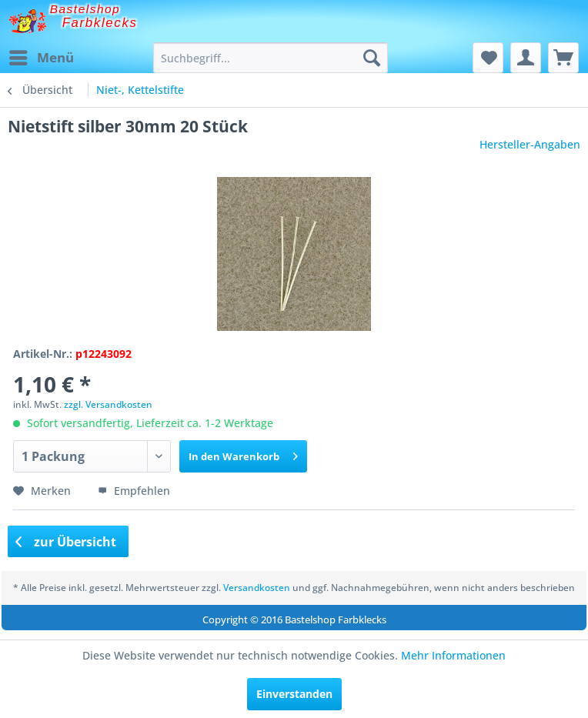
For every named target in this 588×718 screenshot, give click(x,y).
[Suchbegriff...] (271, 58)
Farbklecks (100, 23)
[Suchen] (372, 58)
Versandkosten (257, 588)
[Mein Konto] (526, 58)
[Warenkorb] (563, 58)
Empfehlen (134, 491)
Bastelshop (85, 9)
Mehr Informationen (453, 655)
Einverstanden (294, 694)
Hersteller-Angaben (530, 144)
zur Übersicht (66, 542)
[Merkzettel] (488, 58)
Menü (42, 56)
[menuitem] (41, 58)
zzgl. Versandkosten (108, 404)
